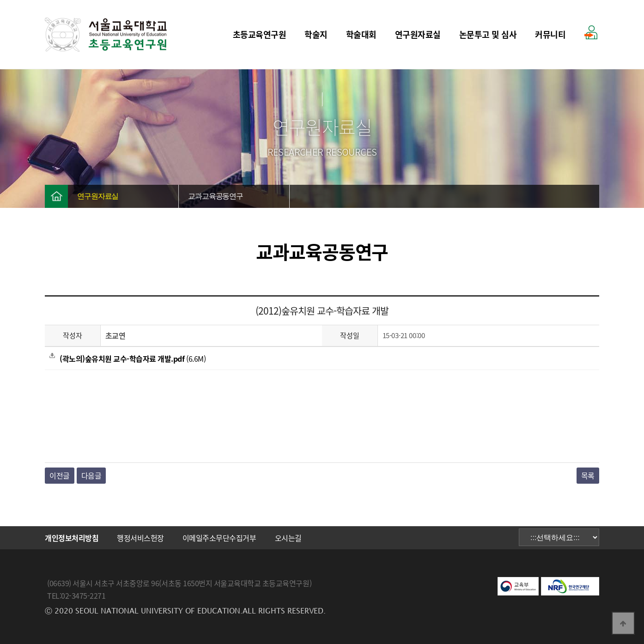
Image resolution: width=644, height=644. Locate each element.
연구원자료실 (418, 34)
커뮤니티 (550, 34)
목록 (588, 475)
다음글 (91, 475)
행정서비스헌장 (140, 538)
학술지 (316, 34)
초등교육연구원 (260, 34)
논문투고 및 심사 (488, 34)
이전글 (60, 475)
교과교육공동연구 (216, 196)
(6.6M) (128, 358)
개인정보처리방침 (72, 538)
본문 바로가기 (0, 0)
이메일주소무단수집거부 (219, 538)
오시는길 (288, 538)
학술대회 (361, 34)
